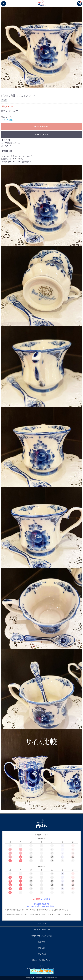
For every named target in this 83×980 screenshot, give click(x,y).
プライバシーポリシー (42, 930)
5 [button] (43, 87)
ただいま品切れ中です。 (42, 127)
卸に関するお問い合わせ (42, 960)
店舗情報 (42, 942)
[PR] (41, 969)
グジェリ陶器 (7, 120)
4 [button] (40, 87)
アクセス (42, 948)
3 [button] (36, 87)
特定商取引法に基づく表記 (42, 936)
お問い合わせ (42, 954)
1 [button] (29, 87)
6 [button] (47, 87)
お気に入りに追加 (42, 135)
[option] (41, 47)
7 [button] (51, 87)
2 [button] (33, 87)
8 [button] (54, 87)
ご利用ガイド (42, 924)
